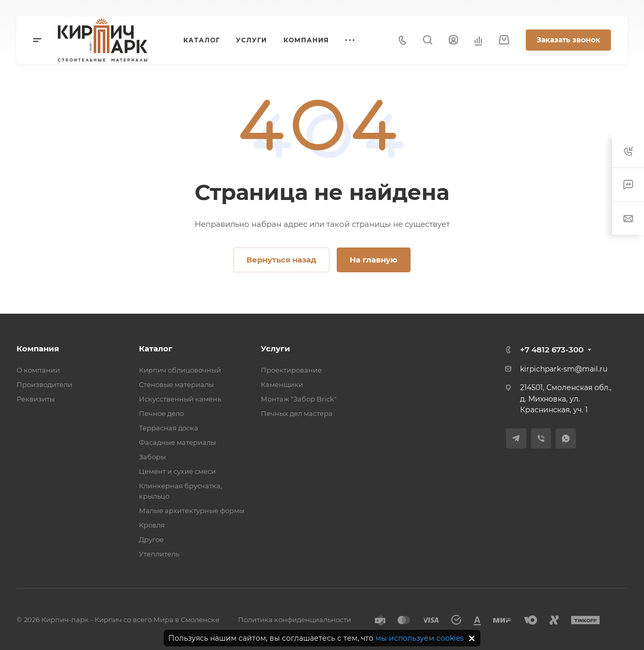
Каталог (156, 349)
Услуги (276, 349)
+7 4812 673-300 (552, 350)
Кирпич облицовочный (180, 370)
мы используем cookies (420, 638)
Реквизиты (36, 399)
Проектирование (291, 370)
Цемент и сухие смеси (177, 471)
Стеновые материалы (176, 384)
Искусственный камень (180, 399)
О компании (38, 370)
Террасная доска (169, 428)
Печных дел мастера (297, 413)
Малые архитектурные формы (192, 510)
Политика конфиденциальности (295, 620)
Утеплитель (159, 554)
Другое (151, 539)
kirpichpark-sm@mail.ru (564, 369)
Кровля (152, 525)
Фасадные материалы (177, 442)
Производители (44, 384)
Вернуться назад (281, 260)
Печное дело (161, 413)
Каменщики (282, 384)
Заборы (152, 457)
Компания (38, 349)
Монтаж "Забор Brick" (299, 399)
